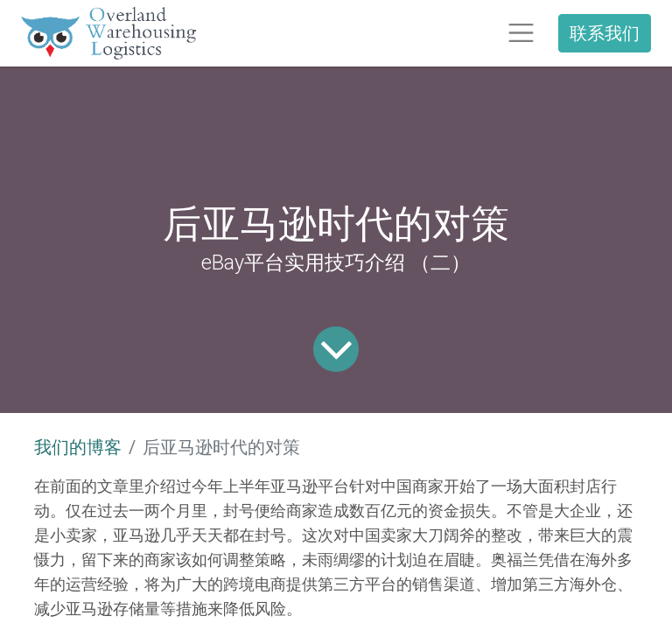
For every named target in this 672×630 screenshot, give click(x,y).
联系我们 (605, 33)
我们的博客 (78, 447)
